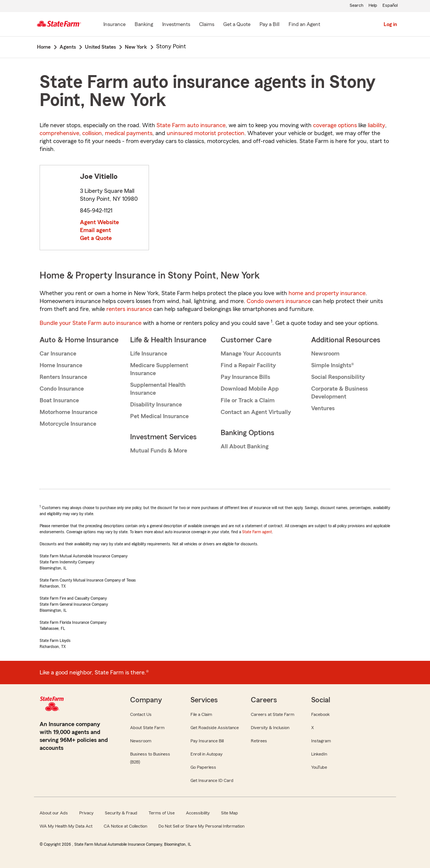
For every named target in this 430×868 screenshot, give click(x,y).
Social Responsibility (338, 377)
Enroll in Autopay (207, 754)
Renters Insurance (63, 377)
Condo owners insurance (279, 301)
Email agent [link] (95, 230)
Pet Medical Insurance (159, 416)
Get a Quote (96, 238)
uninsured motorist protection (206, 133)
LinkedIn (319, 754)
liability (376, 125)
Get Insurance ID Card (212, 780)
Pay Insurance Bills (245, 377)
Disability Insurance (156, 405)
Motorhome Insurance (68, 412)
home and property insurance (327, 293)
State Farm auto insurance (191, 125)
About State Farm (147, 728)
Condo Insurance (62, 389)
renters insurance (129, 309)
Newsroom (325, 354)
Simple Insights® (332, 365)
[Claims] (207, 25)
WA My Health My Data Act (66, 826)
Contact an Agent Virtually (256, 412)
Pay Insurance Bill (207, 741)
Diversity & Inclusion (270, 728)
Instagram (321, 741)
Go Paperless (203, 767)
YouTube (319, 767)
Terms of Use (162, 813)
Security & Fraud (121, 813)
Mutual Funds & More (159, 451)
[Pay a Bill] (270, 25)
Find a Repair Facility (248, 365)
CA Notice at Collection (125, 826)
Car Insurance (58, 354)
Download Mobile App (250, 389)
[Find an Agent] (304, 25)
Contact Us (141, 714)
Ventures (323, 408)
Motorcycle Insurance (68, 424)
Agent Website (99, 222)
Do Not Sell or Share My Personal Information (201, 826)
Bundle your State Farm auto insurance (91, 323)
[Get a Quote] (237, 25)
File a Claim (201, 714)
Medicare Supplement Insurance (159, 369)
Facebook (320, 714)
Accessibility (198, 813)
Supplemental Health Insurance (158, 389)
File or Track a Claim (248, 400)
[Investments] (176, 25)
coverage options (335, 125)
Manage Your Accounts (251, 354)
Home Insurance (61, 365)
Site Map (230, 813)
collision (92, 133)
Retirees (259, 741)
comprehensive (59, 133)
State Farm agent (257, 532)
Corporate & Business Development (339, 393)
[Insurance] (114, 25)
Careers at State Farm (273, 714)
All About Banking (245, 446)
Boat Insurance (59, 400)
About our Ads (54, 813)
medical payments (129, 133)
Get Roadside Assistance (215, 728)
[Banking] (144, 25)
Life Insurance (149, 354)
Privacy (86, 813)
